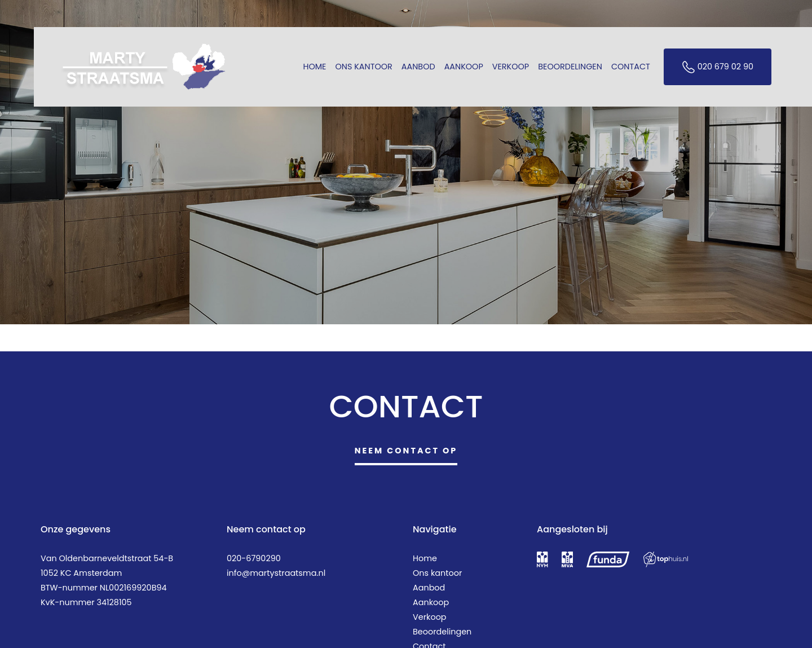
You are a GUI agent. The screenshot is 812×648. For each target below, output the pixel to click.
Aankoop (464, 67)
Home (314, 67)
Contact (631, 67)
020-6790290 (254, 558)
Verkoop (511, 67)
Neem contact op (406, 451)
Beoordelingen (570, 67)
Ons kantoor (364, 67)
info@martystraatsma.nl (276, 573)
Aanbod (418, 67)
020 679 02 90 (718, 67)
